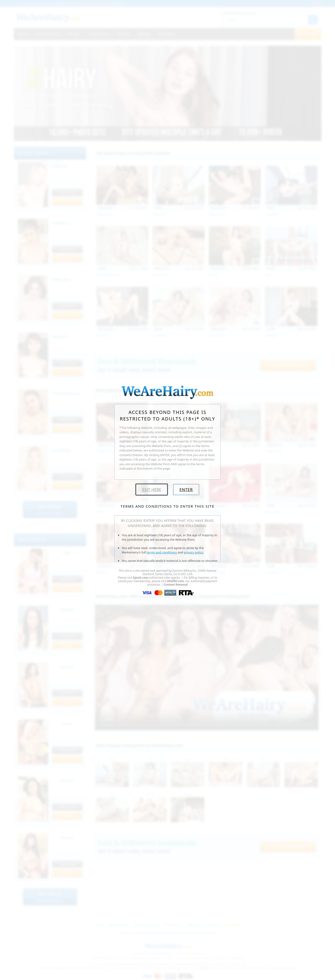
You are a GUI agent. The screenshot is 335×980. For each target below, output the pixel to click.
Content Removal (176, 585)
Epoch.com (141, 578)
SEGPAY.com (175, 581)
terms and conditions (162, 552)
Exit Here (152, 490)
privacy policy (193, 552)
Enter (186, 490)
